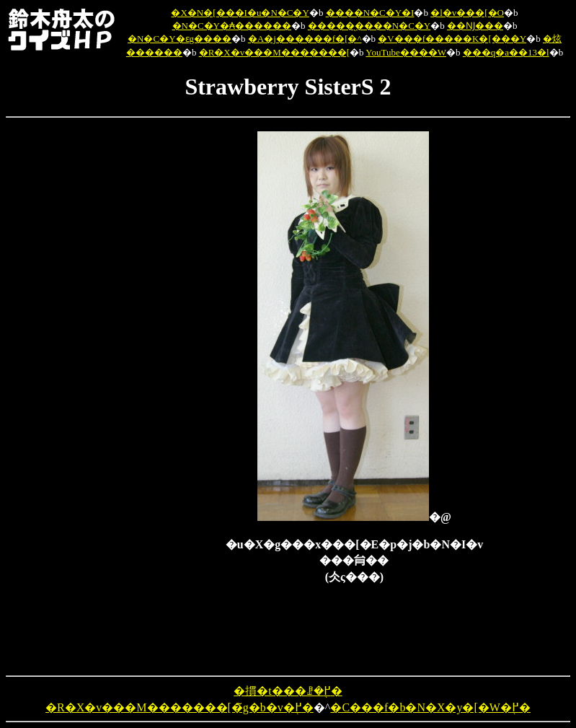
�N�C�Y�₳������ (232, 26)
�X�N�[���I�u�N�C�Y (240, 13)
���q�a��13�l (506, 52)
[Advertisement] (151, 348)
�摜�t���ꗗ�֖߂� (288, 691)
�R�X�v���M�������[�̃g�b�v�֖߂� (180, 707)
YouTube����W (406, 52)
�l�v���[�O (467, 13)
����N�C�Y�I (370, 13)
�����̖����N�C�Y (369, 26)
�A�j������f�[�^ (305, 39)
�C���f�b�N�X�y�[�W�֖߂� (430, 707)
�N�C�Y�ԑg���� (180, 39)
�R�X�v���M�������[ (274, 52)
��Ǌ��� (475, 26)
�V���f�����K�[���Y (452, 39)
